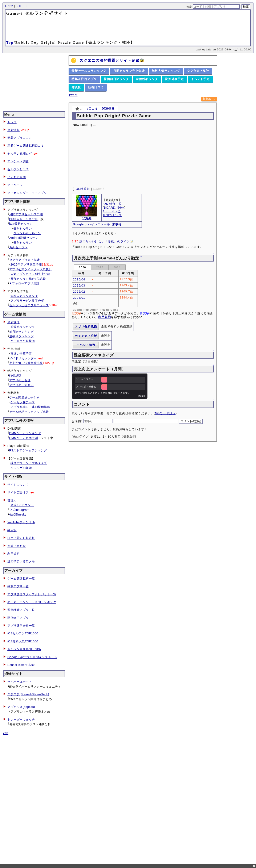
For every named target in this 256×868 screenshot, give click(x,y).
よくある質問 (17, 177)
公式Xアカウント (22, 505)
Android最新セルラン (24, 238)
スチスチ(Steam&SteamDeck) (28, 694)
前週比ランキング (23, 327)
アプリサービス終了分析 (27, 301)
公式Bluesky (18, 514)
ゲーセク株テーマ (23, 402)
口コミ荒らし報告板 (21, 538)
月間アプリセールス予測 (26, 214)
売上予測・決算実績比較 (26, 363)
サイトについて (18, 485)
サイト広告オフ (18, 492)
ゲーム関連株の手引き (25, 397)
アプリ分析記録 (86, 327)
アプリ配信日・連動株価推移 (30, 407)
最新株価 (13, 322)
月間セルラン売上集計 (129, 71)
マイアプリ (39, 193)
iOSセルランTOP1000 (23, 633)
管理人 (12, 500)
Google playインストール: (97, 224)
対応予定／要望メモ (21, 562)
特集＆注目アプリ (84, 79)
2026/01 (79, 298)
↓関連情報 (107, 109)
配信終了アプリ (18, 618)
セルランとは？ (18, 169)
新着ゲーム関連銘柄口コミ (26, 146)
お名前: (78, 421)
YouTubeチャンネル (21, 522)
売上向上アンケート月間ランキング (32, 602)
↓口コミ (92, 109)
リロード (22, 6)
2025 (100, 267)
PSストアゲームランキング (28, 450)
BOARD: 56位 (114, 208)
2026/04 (79, 279)
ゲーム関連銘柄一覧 (21, 579)
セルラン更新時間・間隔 (24, 649)
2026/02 (79, 292)
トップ (9, 6)
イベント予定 (200, 79)
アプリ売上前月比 (21, 385)
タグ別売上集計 (198, 71)
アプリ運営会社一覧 (21, 626)
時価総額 (15, 376)
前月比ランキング (21, 332)
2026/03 (79, 285)
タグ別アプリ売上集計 (25, 260)
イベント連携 (86, 345)
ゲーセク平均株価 (23, 341)
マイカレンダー (18, 193)
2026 (83, 267)
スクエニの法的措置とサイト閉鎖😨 (112, 60)
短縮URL (209, 99)
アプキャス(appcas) (21, 707)
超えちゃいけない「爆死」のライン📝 (106, 241)
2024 (117, 267)
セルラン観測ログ (20, 154)
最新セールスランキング (89, 71)
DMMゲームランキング (25, 433)
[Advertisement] (128, 28)
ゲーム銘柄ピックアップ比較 (29, 412)
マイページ (15, 185)
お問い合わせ (17, 546)
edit (6, 733)
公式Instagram (19, 510)
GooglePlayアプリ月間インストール (32, 657)
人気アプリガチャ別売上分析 (30, 274)
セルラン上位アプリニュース (29, 305)
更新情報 (13, 130)
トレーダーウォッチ (21, 719)
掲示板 (12, 530)
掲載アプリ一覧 (18, 586)
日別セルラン (23, 229)
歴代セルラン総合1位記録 (28, 279)
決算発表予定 (174, 79)
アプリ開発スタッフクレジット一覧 (32, 594)
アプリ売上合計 (20, 380)
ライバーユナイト (20, 682)
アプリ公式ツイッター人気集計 (31, 269)
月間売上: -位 (112, 215)
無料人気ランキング (24, 296)
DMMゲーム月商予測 (24, 438)
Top (10, 43)
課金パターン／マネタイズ (29, 463)
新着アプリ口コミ (20, 138)
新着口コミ (96, 87)
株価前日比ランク (116, 79)
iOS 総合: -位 (112, 204)
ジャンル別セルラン (27, 233)
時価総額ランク (147, 79)
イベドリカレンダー (23, 358)
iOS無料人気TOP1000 (23, 641)
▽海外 (87, 218)
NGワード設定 (165, 413)
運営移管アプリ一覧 (21, 610)
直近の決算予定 (21, 354)
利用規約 (13, 554)
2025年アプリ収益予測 (26, 264)
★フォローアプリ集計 (24, 283)
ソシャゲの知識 (21, 468)
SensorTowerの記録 (21, 665)
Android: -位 (112, 211)
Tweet (73, 95)
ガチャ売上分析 (86, 336)
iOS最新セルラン (21, 224)
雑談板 (76, 87)
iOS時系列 (82, 189)
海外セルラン (18, 247)
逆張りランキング (21, 336)
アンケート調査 (18, 161)
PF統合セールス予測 (23, 219)
